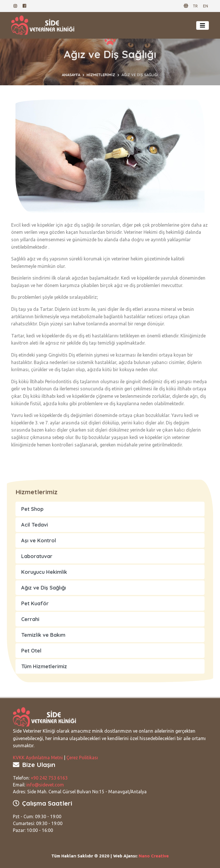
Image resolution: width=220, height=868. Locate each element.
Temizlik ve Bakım (43, 635)
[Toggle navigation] (203, 25)
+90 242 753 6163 (49, 778)
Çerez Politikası (82, 758)
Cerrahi (30, 619)
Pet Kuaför (35, 603)
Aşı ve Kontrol (39, 540)
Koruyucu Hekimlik (44, 572)
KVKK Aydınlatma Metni (38, 758)
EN (206, 6)
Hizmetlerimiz (101, 75)
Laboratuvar (37, 556)
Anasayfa (71, 75)
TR (195, 6)
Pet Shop (32, 509)
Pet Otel (31, 651)
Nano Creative (154, 856)
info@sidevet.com (45, 785)
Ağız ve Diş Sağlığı (44, 588)
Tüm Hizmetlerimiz (44, 666)
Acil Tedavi (35, 525)
